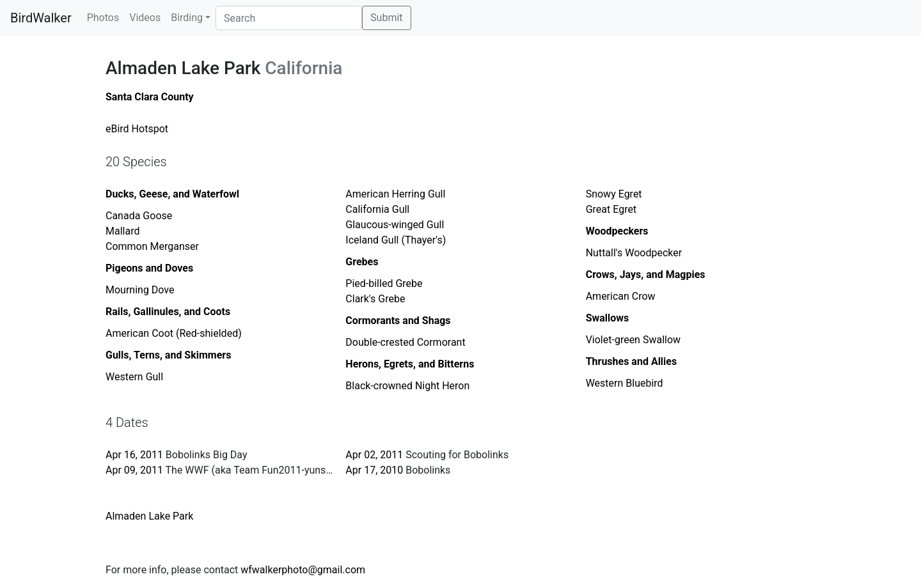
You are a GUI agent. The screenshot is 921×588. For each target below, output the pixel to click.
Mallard (122, 231)
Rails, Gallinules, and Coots (168, 312)
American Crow (621, 296)
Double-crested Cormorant (405, 342)
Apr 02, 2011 (374, 455)
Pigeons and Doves (149, 268)
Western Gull (134, 377)
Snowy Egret (614, 194)
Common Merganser (152, 246)
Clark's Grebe (375, 299)
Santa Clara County (150, 97)
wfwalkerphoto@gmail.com (303, 570)
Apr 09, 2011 (134, 470)
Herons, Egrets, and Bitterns (410, 364)
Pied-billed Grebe (384, 283)
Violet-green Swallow (633, 340)
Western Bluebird (625, 383)
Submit (386, 18)
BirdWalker (41, 18)
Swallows (608, 318)
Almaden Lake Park (149, 516)
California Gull (377, 209)
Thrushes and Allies (632, 361)
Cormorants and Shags (398, 321)
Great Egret (611, 209)
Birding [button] (187, 18)
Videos (145, 18)
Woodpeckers (617, 231)
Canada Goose (139, 216)
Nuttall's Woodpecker (634, 253)
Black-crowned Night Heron (407, 386)
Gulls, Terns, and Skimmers (168, 355)
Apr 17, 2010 (374, 470)
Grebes (362, 262)
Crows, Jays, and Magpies (646, 275)
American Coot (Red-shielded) (174, 333)
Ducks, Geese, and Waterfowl (172, 194)
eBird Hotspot (137, 129)
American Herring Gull (395, 194)
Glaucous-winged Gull (395, 225)
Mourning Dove (140, 290)
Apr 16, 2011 (134, 455)
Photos (103, 18)
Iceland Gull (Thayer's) (396, 240)
